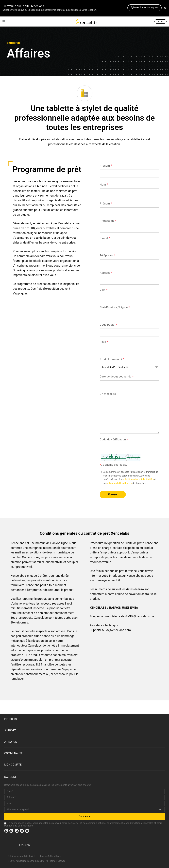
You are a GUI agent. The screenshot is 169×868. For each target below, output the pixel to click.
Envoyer (113, 494)
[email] (84, 791)
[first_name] (84, 797)
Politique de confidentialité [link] (19, 826)
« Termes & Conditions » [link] (120, 483)
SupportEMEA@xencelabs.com (110, 630)
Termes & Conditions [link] (50, 856)
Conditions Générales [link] (142, 823)
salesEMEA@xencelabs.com (138, 616)
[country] (84, 810)
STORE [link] (161, 21)
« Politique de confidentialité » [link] (138, 479)
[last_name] (84, 803)
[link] (4, 21)
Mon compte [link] (13, 765)
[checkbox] (5, 823)
